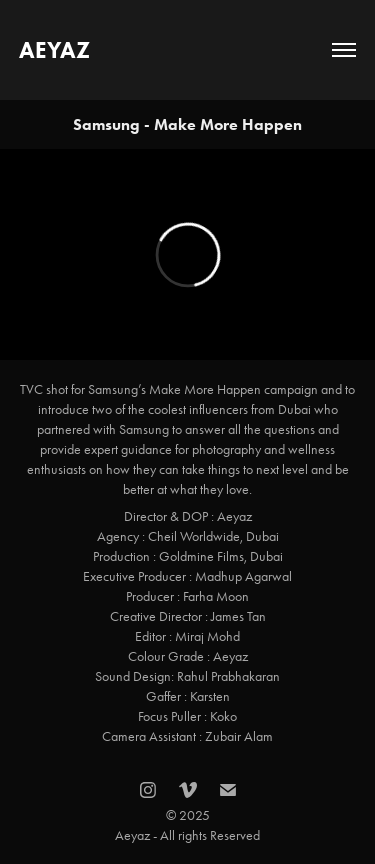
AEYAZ (54, 50)
